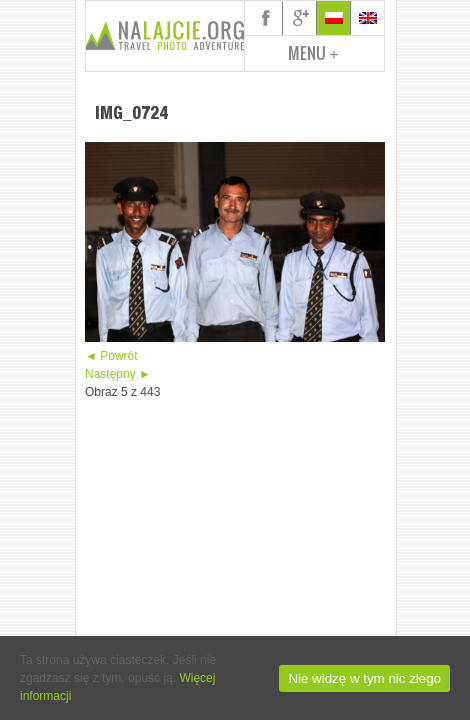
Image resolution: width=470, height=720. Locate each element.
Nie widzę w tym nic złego (364, 678)
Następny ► (118, 374)
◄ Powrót (111, 356)
